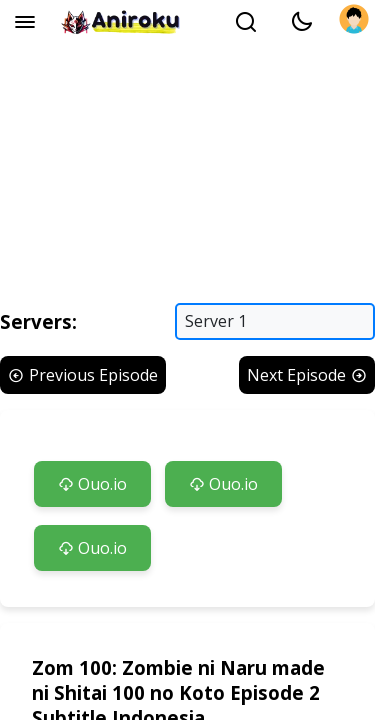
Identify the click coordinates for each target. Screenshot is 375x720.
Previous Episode (83, 375)
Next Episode (307, 375)
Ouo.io (92, 484)
